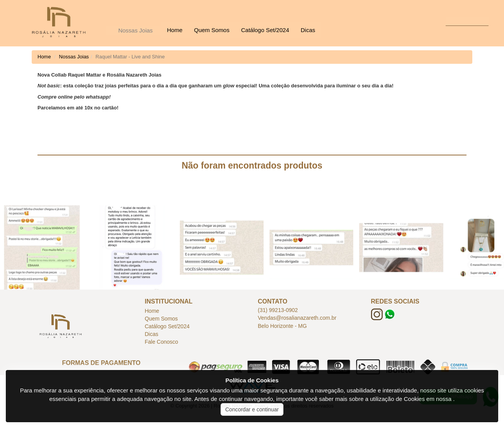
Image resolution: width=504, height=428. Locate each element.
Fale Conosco (162, 342)
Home (175, 30)
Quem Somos (212, 30)
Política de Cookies (252, 380)
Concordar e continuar (252, 409)
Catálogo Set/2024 (265, 30)
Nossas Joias (135, 30)
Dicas (308, 30)
